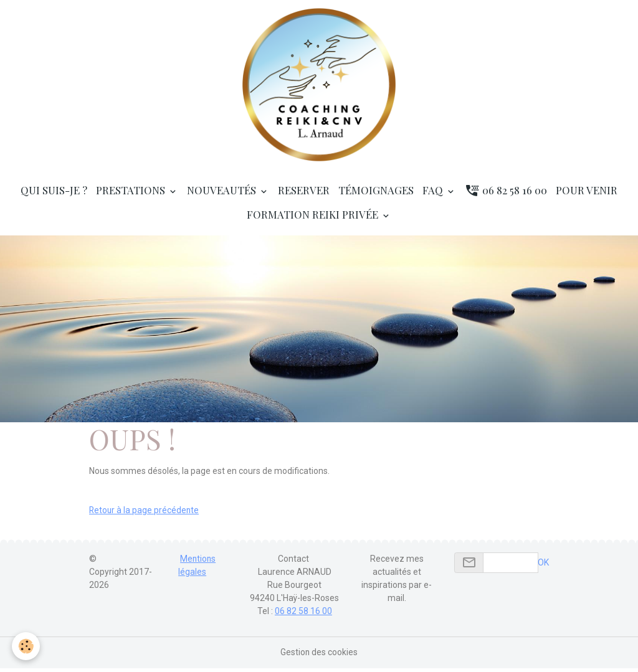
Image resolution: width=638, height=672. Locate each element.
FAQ (434, 194)
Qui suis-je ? (54, 194)
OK (543, 566)
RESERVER (304, 194)
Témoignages (376, 194)
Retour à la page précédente (145, 514)
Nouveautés (223, 194)
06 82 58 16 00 (506, 194)
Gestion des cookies (319, 656)
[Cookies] (26, 646)
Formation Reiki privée (314, 218)
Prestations (132, 194)
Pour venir (587, 194)
